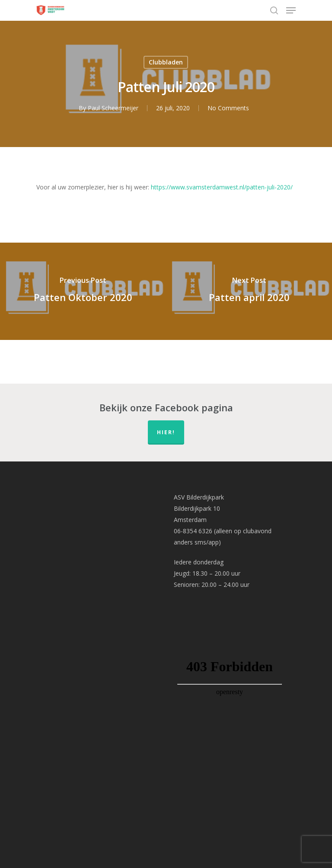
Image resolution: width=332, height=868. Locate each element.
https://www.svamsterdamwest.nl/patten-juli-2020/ (222, 187)
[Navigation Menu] (291, 10)
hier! (166, 432)
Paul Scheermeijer (113, 108)
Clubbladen (166, 62)
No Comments (228, 108)
